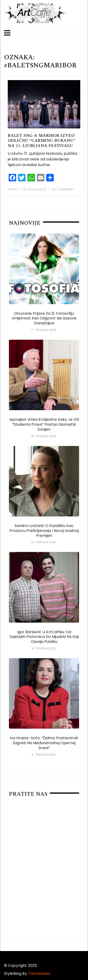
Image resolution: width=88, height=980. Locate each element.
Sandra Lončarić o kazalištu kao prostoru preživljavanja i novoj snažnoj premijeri (44, 531)
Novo (13, 189)
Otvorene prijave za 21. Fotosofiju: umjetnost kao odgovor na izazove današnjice (44, 318)
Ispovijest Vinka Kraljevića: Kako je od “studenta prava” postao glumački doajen (44, 424)
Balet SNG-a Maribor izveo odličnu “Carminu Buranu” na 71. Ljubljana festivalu (42, 141)
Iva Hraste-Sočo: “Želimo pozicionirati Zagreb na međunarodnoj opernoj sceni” (44, 743)
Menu (7, 33)
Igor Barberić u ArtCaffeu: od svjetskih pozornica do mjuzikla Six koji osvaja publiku (44, 637)
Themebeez (39, 974)
